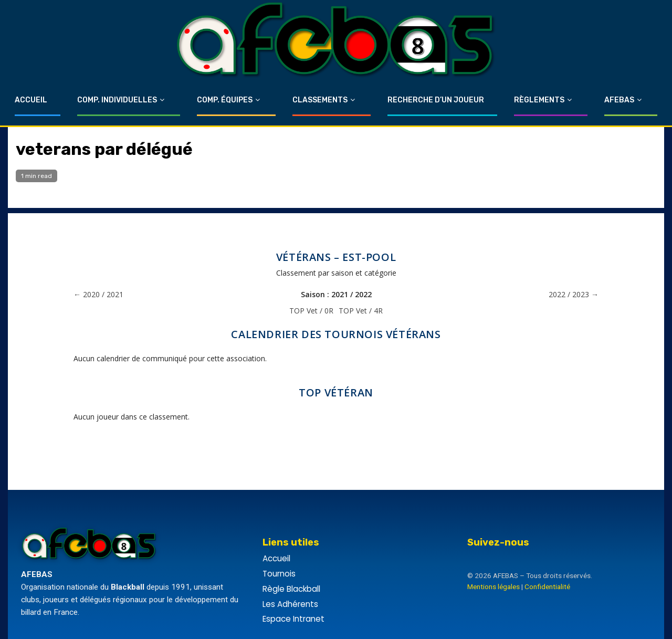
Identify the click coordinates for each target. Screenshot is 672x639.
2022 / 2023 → (574, 294)
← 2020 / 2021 (98, 294)
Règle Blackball (291, 589)
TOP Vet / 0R (311, 311)
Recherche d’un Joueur (436, 100)
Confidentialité (547, 586)
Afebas (619, 100)
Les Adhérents (290, 604)
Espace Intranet (293, 619)
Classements (320, 100)
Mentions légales (493, 586)
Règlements (539, 100)
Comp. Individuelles (117, 100)
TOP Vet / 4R (361, 311)
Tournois (279, 574)
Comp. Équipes (225, 100)
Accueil (31, 100)
